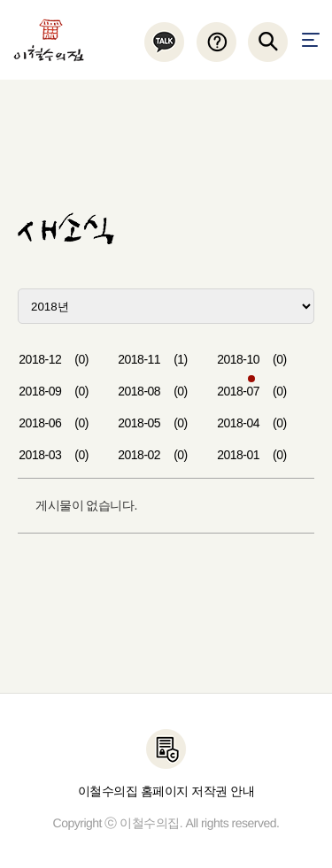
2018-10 (252, 359)
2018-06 (54, 423)
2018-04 (252, 423)
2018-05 (153, 423)
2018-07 (252, 391)
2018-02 (153, 455)
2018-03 (54, 455)
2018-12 (54, 359)
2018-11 (153, 359)
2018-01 (252, 455)
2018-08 (153, 391)
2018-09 (54, 391)
